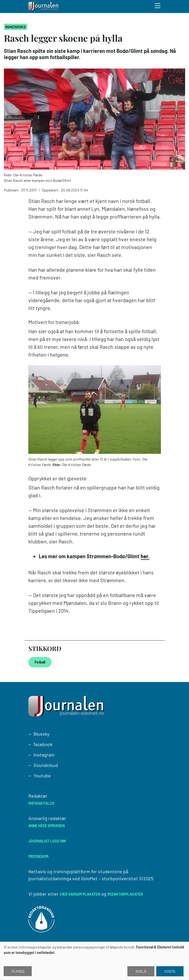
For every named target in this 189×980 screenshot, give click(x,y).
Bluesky (41, 734)
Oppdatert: (51, 190)
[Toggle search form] (158, 7)
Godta (170, 971)
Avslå (141, 971)
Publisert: (12, 190)
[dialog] (94, 961)
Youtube (42, 776)
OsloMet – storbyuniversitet (109, 878)
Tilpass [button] (18, 971)
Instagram (44, 755)
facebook (43, 744)
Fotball (40, 662)
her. (145, 556)
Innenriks (16, 27)
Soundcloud (46, 765)
